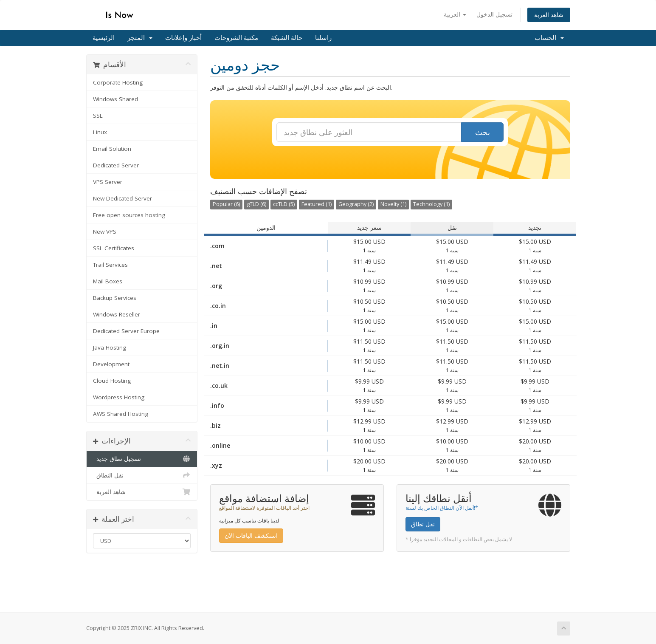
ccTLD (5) (284, 204)
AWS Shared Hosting (121, 414)
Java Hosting (110, 347)
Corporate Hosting (118, 82)
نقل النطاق (142, 475)
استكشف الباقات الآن (251, 535)
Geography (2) (356, 204)
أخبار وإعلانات (183, 38)
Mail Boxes (108, 281)
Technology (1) (431, 204)
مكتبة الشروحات (236, 38)
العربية (455, 14)
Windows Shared (115, 99)
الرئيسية (104, 38)
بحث (483, 132)
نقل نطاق (423, 524)
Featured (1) (317, 204)
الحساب (549, 38)
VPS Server (108, 182)
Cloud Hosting (112, 381)
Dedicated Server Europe (126, 331)
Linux (100, 132)
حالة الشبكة (287, 38)
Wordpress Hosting (119, 397)
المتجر (140, 38)
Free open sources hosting (129, 215)
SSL (98, 116)
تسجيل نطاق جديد (142, 459)
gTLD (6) (256, 204)
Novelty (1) (393, 204)
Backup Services (115, 298)
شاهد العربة (549, 15)
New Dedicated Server (122, 198)
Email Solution (112, 149)
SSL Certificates (114, 248)
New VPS (105, 232)
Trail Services (110, 265)
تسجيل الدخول (494, 14)
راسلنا (323, 38)
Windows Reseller (117, 314)
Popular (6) (226, 204)
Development (111, 364)
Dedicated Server (116, 165)
